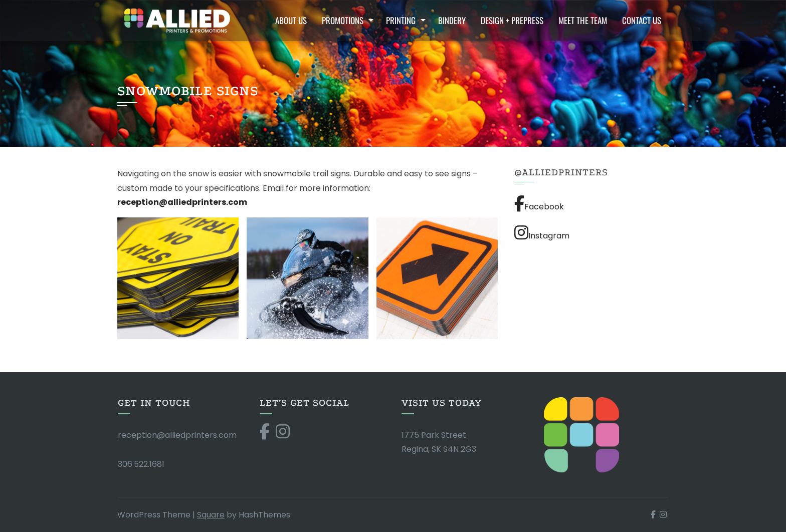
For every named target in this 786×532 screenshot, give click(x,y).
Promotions (343, 20)
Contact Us (642, 20)
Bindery (452, 20)
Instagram (542, 233)
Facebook (539, 204)
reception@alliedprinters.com (177, 435)
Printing (401, 20)
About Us (291, 20)
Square (211, 515)
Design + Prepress (512, 20)
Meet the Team (583, 20)
